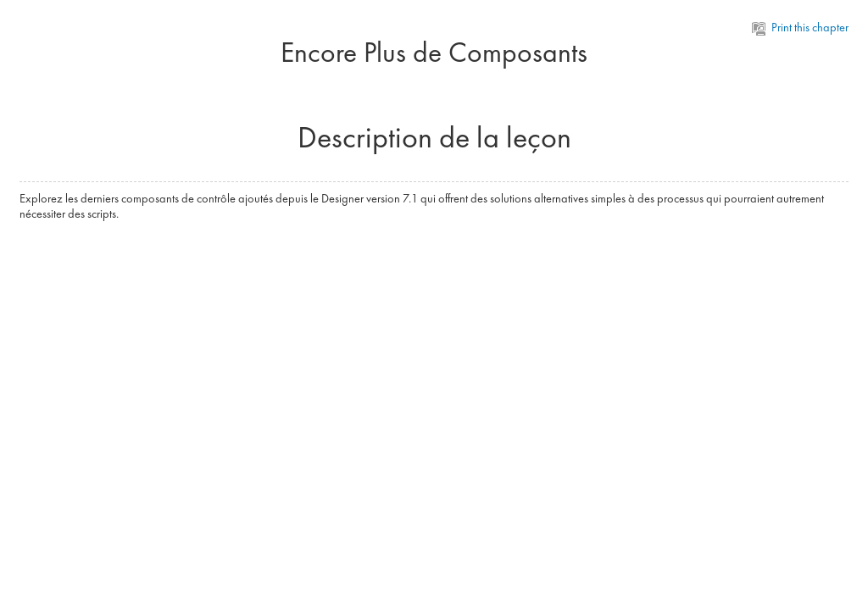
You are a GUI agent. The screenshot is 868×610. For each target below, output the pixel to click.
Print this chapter (801, 27)
